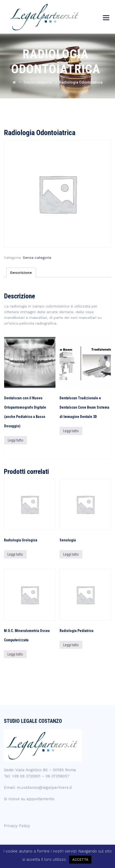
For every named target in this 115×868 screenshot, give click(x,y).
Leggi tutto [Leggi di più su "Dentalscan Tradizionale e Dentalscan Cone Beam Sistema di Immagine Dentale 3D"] (71, 431)
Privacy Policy (17, 826)
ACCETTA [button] (80, 860)
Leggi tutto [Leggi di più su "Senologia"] (71, 554)
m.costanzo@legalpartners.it (44, 788)
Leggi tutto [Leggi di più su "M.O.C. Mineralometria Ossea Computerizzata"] (15, 654)
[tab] (21, 273)
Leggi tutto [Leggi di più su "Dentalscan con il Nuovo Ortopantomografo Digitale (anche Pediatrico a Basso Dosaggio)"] (16, 440)
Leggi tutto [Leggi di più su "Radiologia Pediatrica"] (71, 645)
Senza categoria (37, 258)
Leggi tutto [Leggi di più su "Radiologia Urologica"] (15, 554)
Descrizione (21, 273)
